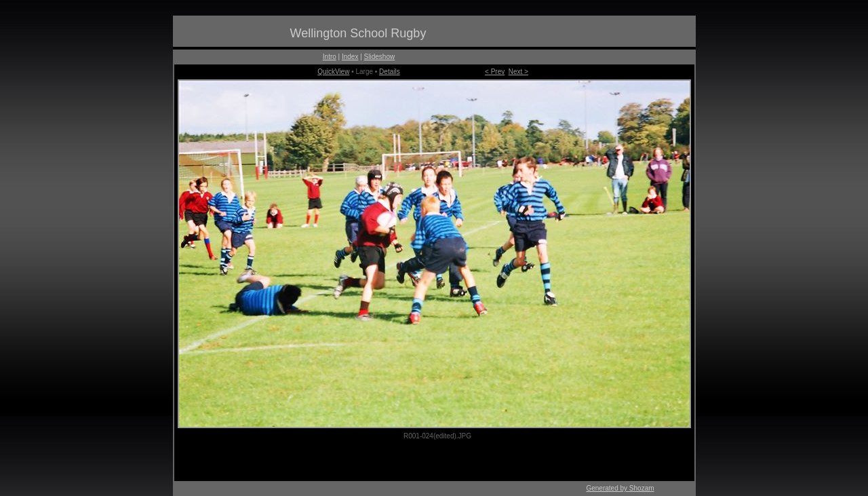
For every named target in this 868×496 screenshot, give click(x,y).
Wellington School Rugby (358, 33)
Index (350, 57)
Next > (518, 72)
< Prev (495, 72)
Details (390, 72)
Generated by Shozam (620, 488)
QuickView (333, 72)
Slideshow (380, 57)
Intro (330, 57)
